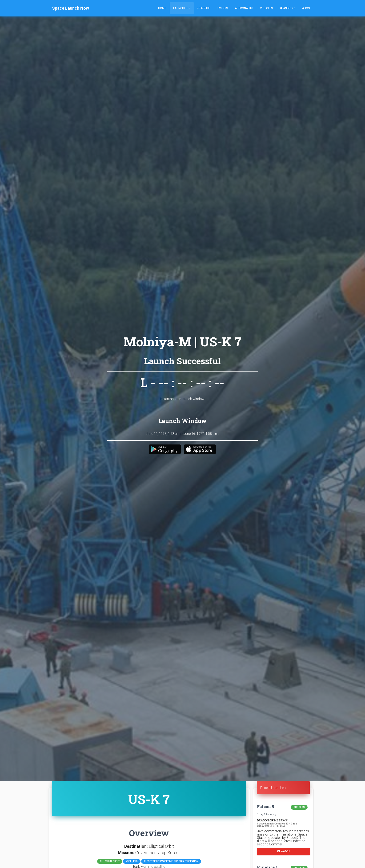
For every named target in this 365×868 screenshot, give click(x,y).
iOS (306, 8)
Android (288, 8)
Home (162, 8)
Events (223, 8)
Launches (181, 8)
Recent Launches (273, 788)
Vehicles (266, 8)
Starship (204, 8)
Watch (283, 851)
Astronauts (244, 8)
